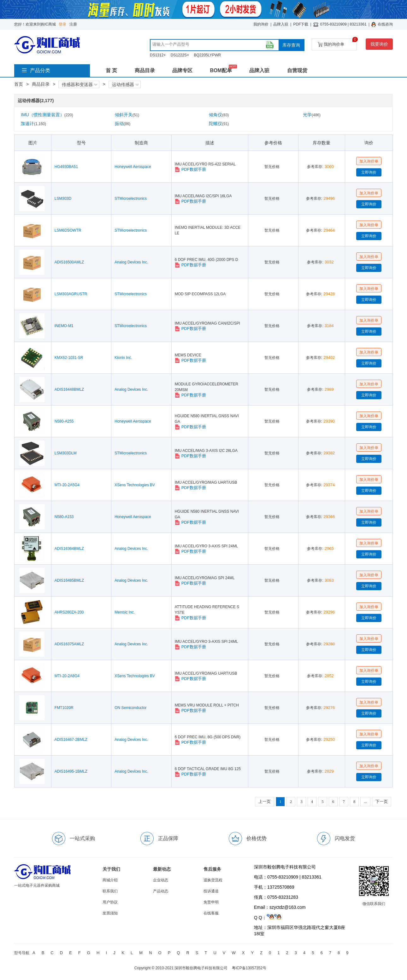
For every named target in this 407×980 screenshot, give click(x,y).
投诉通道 (211, 891)
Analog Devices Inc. (131, 262)
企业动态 (161, 880)
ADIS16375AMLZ (69, 644)
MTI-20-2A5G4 (67, 485)
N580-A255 (64, 421)
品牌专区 (182, 70)
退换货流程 (213, 880)
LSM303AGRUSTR (71, 294)
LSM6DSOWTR (68, 230)
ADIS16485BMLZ (69, 580)
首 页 (111, 70)
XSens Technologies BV (135, 485)
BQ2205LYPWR (207, 55)
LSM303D (63, 199)
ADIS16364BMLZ (69, 549)
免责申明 (211, 902)
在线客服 (211, 913)
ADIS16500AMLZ (69, 262)
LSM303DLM (66, 453)
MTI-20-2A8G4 (67, 676)
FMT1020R (64, 708)
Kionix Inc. (123, 358)
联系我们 (110, 891)
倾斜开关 (127, 115)
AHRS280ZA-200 (69, 612)
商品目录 (145, 70)
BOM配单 (221, 70)
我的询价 (261, 24)
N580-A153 (64, 517)
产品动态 (161, 891)
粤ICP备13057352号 (249, 968)
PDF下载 (301, 24)
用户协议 (110, 902)
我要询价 (379, 44)
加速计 (33, 124)
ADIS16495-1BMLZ (71, 771)
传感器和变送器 (80, 84)
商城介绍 (110, 880)
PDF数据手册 (190, 170)
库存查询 (291, 45)
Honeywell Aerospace (133, 167)
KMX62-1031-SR (69, 358)
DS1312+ (158, 55)
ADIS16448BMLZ (69, 389)
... (365, 801)
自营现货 (297, 70)
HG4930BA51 (66, 167)
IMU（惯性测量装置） (47, 115)
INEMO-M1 (64, 326)
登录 (62, 24)
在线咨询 (385, 24)
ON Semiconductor (130, 708)
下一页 (382, 801)
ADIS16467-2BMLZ (71, 740)
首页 (19, 84)
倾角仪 (219, 115)
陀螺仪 (219, 124)
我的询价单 (337, 43)
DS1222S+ (180, 55)
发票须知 (110, 913)
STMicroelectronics (131, 199)
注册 (73, 24)
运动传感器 (125, 84)
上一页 (265, 801)
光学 (312, 115)
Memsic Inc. (125, 612)
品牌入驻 (281, 24)
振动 (123, 124)
